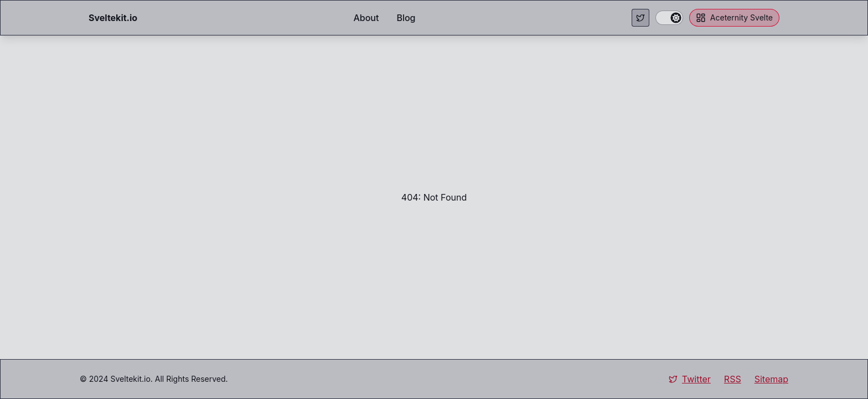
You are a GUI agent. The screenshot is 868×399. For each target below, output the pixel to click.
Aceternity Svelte (734, 18)
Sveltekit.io (130, 379)
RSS (733, 379)
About (366, 18)
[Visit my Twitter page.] (640, 18)
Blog (406, 18)
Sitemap (771, 379)
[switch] (669, 18)
